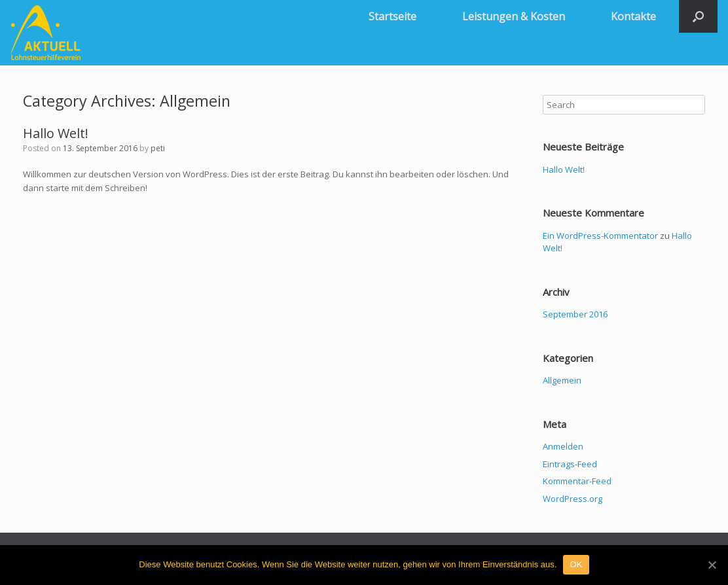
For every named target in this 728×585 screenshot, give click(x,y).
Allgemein (562, 380)
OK (576, 564)
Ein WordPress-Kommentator (600, 236)
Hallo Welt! (56, 133)
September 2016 (575, 314)
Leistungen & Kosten (514, 16)
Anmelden (563, 446)
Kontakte (633, 16)
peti (158, 148)
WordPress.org (573, 499)
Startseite (392, 16)
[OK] (712, 565)
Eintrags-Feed (570, 464)
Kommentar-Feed (577, 481)
